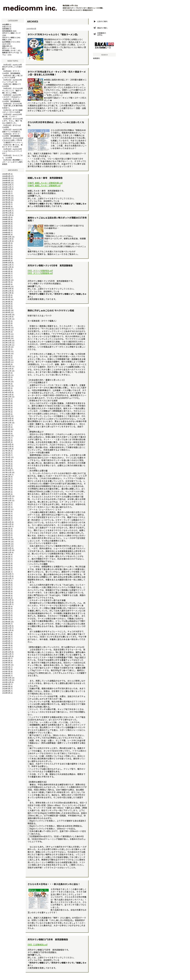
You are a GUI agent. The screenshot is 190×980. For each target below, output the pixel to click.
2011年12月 (7, 319)
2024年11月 (7, 654)
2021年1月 (6, 554)
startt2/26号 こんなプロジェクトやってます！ (13, 151)
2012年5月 (6, 330)
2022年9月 (6, 598)
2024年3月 (6, 637)
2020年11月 (7, 550)
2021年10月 (7, 574)
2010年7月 (6, 282)
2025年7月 (6, 671)
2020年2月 (6, 531)
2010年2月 (6, 271)
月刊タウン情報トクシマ (11, 33)
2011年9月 (6, 312)
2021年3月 (6, 559)
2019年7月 (6, 516)
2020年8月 (6, 544)
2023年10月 (7, 626)
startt (4, 44)
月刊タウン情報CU (9, 37)
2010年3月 (6, 273)
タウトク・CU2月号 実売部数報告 (12, 135)
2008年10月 (7, 237)
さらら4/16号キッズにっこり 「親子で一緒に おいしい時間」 (12, 91)
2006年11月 (7, 187)
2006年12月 (7, 189)
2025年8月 (6, 673)
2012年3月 (6, 325)
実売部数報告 (7, 31)
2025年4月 (6, 665)
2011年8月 (6, 310)
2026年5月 (6, 693)
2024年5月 (6, 641)
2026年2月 (6, 686)
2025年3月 (6, 663)
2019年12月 (7, 526)
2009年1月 (6, 243)
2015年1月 (6, 399)
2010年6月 (6, 280)
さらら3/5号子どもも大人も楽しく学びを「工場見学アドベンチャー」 (13, 140)
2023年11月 (7, 628)
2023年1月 (6, 606)
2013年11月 (7, 369)
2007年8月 (6, 206)
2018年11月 (7, 498)
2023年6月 (6, 617)
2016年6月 (6, 436)
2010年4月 (6, 276)
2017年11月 (7, 472)
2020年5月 (6, 537)
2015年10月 (7, 418)
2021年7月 (6, 568)
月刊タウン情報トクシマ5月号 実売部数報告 (50, 265)
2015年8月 (6, 414)
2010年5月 (6, 278)
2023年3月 (6, 611)
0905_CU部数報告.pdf (38, 945)
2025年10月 (7, 678)
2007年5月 (6, 200)
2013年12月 (7, 371)
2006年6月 (6, 176)
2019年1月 (6, 503)
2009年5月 (6, 252)
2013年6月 (6, 358)
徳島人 (5, 39)
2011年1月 (6, 295)
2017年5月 (6, 459)
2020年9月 (6, 546)
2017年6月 (6, 461)
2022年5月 (6, 589)
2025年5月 (6, 667)
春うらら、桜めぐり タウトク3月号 (12, 146)
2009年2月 (6, 245)
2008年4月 (6, 224)
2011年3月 (6, 299)
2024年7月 (6, 645)
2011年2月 (6, 297)
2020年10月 (7, 548)
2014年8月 (6, 388)
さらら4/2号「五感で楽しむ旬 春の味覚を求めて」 (12, 106)
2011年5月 (6, 304)
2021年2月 (6, 557)
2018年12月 (7, 500)
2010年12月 (7, 293)
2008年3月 (6, 222)
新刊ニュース (7, 48)
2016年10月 (7, 444)
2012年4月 (6, 327)
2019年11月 (7, 524)
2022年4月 (6, 587)
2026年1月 (6, 684)
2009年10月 (7, 263)
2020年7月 (6, 542)
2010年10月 (7, 289)
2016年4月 (6, 431)
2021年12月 (7, 578)
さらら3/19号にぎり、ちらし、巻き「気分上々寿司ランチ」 (12, 121)
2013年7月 (6, 360)
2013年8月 (6, 362)
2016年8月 (6, 440)
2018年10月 (7, 496)
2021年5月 (6, 563)
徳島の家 (6, 46)
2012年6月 (6, 332)
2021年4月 (6, 561)
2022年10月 (7, 600)
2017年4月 (6, 457)
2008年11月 (7, 239)
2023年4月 (6, 613)
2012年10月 (7, 340)
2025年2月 (6, 660)
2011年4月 (6, 302)
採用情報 (6, 29)
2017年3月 (6, 455)
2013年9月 (6, 364)
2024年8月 (6, 648)
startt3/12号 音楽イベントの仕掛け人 (13, 131)
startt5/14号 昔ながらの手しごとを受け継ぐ (13, 67)
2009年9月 (6, 260)
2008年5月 (6, 226)
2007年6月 (6, 202)
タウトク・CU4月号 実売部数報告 (12, 72)
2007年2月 (6, 193)
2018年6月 (6, 487)
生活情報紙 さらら (9, 42)
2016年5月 (6, 433)
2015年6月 (6, 410)
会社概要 (6, 24)
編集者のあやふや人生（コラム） (12, 54)
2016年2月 (6, 427)
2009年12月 (7, 267)
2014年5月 (6, 381)
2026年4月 (6, 691)
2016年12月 (7, 449)
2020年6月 (6, 539)
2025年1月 (6, 658)
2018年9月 (6, 494)
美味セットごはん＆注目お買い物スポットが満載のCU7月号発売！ (57, 219)
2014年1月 (6, 373)
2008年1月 (6, 217)
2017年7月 (6, 464)
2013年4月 (6, 353)
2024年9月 (6, 650)
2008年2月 (6, 219)
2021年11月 (7, 576)
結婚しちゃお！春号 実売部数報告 (45, 178)
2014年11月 (7, 395)
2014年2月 (6, 375)
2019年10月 (7, 522)
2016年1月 (6, 425)
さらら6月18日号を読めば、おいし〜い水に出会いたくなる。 (56, 124)
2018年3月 (6, 481)
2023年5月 (6, 615)
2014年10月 (7, 392)
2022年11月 (7, 602)
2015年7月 (6, 412)
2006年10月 (7, 185)
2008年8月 (6, 232)
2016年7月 (6, 438)
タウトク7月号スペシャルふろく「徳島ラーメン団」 (53, 34)
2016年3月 (6, 429)
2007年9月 (6, 208)
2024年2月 (6, 634)
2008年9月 (6, 234)
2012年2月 (6, 323)
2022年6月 (6, 591)
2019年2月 (6, 505)
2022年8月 (6, 596)
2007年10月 (7, 211)
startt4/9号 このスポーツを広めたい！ (12, 96)
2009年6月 (6, 254)
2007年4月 (6, 198)
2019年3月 (6, 507)
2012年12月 (7, 345)
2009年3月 (6, 247)
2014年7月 (6, 386)
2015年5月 (6, 407)
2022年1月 (6, 580)
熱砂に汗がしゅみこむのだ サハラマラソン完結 (51, 310)
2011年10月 (7, 314)
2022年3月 (6, 585)
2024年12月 (7, 656)
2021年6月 (6, 565)
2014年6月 (6, 384)
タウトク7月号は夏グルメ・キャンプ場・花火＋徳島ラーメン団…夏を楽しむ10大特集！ (57, 73)
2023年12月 (7, 630)
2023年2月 (6, 608)
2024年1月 (6, 632)
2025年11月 (7, 680)
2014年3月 (6, 377)
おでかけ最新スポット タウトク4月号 (12, 111)
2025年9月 (6, 676)
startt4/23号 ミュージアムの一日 (13, 81)
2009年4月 (6, 250)
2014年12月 (7, 397)
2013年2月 (6, 349)
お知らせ (6, 27)
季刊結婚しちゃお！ (10, 50)
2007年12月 (7, 215)
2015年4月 (6, 405)
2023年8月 (6, 622)
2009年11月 (7, 265)
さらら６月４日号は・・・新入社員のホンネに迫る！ (54, 884)
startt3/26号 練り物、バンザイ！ (13, 115)
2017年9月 (6, 468)
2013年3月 (6, 351)
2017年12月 (7, 475)
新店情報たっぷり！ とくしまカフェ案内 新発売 (12, 162)
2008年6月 (6, 228)
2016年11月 (7, 446)
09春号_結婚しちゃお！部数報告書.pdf (45, 183)
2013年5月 (6, 356)
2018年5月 (6, 485)
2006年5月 (6, 174)
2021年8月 (6, 570)
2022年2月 (6, 583)
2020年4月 (6, 535)
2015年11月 (7, 420)
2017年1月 (6, 451)
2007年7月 (6, 204)
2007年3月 (6, 196)
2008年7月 (6, 230)
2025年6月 (6, 669)
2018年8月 (6, 492)
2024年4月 (6, 639)
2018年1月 (6, 477)
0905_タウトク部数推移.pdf (40, 273)
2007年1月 (6, 191)
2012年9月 (6, 338)
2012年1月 (6, 321)
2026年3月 (6, 689)
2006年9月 (6, 183)
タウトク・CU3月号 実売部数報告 (12, 100)
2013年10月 (7, 366)
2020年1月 (6, 529)
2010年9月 (6, 286)
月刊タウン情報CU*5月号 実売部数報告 (48, 939)
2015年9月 (6, 416)
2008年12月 (7, 241)
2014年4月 (6, 379)
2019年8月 (6, 518)
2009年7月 (6, 256)
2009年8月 (6, 258)
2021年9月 (6, 572)
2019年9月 (6, 520)
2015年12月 (7, 423)
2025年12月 (7, 682)
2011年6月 (6, 306)
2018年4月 (6, 483)
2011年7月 (6, 308)
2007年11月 (7, 213)
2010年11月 (7, 291)
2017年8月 (6, 466)
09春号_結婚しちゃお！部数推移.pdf (44, 186)
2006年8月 (6, 180)
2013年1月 (6, 347)
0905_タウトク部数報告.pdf (40, 271)
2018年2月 (6, 479)
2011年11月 (7, 317)
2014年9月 (6, 390)
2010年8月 (6, 284)
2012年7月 (6, 334)
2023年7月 (6, 619)
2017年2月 (6, 453)
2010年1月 (6, 269)
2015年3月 (6, 403)
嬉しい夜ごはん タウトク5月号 (12, 77)
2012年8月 (6, 336)
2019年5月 (6, 511)
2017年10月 (7, 470)
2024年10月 (7, 652)
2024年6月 (6, 643)
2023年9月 (6, 624)
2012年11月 (7, 343)
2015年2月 (6, 401)
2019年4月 (6, 509)
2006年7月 (6, 178)
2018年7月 (6, 490)
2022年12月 (7, 604)
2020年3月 (6, 533)
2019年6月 (6, 513)
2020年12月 (7, 552)
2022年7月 (6, 593)
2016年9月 (6, 442)
